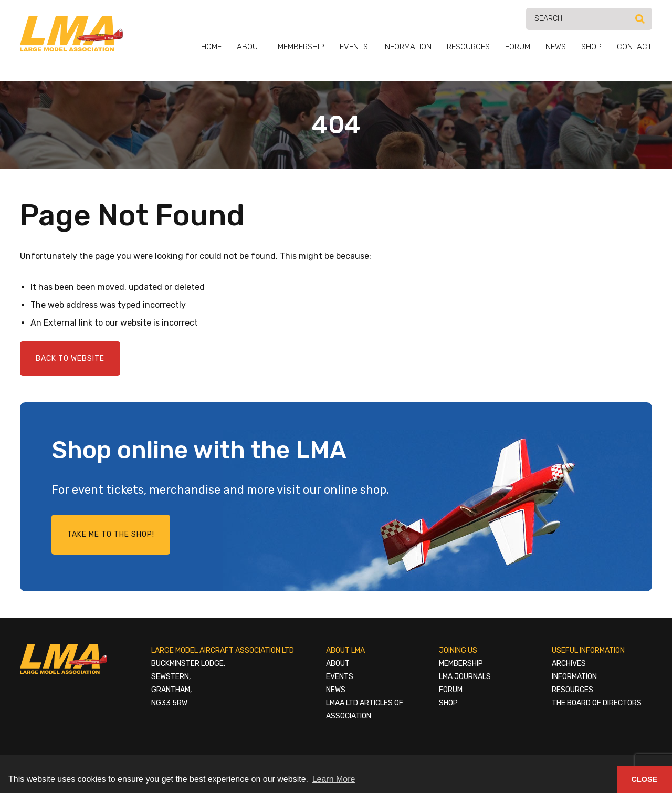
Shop (591, 47)
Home (211, 47)
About (250, 47)
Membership (301, 47)
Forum (518, 47)
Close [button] (645, 779)
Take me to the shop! (111, 534)
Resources (468, 47)
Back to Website (70, 358)
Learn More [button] (334, 779)
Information (407, 47)
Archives (569, 664)
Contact (634, 47)
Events (354, 47)
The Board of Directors (597, 703)
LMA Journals (465, 677)
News (556, 47)
